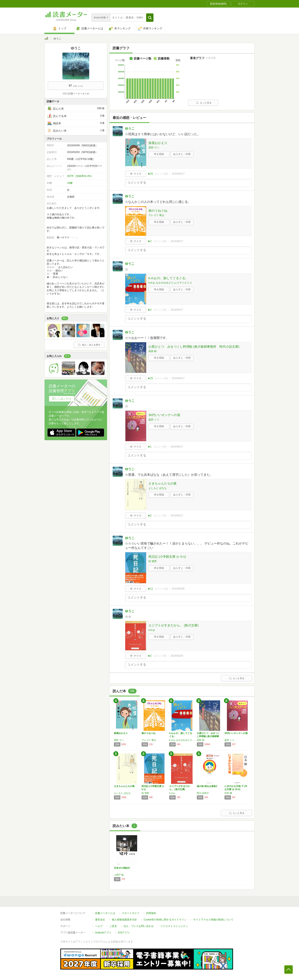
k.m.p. (152, 630)
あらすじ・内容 (182, 154)
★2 (150, 241)
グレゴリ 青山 (156, 215)
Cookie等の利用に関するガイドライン (165, 920)
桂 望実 (153, 561)
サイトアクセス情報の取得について (213, 920)
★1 (150, 447)
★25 (150, 174)
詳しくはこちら (62, 399)
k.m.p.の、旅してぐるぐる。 (168, 278)
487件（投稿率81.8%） (80, 176)
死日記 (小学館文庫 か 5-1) (167, 557)
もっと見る (204, 103)
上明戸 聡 (119, 875)
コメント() (161, 174)
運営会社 (100, 920)
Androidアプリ (103, 933)
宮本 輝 (228, 793)
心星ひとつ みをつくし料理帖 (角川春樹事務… (208, 736)
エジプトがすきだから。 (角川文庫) (173, 625)
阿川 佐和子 (203, 793)
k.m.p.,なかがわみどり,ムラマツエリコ (170, 283)
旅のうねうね (158, 211)
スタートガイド (131, 913)
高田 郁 (153, 351)
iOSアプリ (124, 933)
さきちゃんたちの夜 (163, 483)
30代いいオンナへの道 (164, 415)
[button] (150, 18)
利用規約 (151, 913)
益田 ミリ (154, 420)
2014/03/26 (178, 589)
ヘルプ (99, 926)
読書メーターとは (105, 913)
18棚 (70, 183)
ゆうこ (130, 128)
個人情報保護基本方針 (124, 920)
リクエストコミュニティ (174, 926)
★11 (150, 589)
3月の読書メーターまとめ (76, 93)
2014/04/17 (178, 174)
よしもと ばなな (158, 488)
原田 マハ (154, 148)
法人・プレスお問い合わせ (139, 926)
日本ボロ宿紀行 (122, 868)
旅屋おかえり (158, 143)
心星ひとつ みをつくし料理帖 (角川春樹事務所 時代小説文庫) (194, 347)
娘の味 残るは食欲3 (207, 786)
